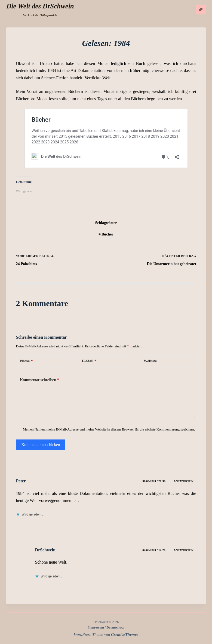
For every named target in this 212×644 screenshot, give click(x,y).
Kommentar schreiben (39, 380)
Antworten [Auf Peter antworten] (184, 481)
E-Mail (89, 361)
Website (150, 361)
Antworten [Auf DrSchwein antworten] (184, 550)
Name (26, 361)
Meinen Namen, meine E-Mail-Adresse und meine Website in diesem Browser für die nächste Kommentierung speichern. (109, 429)
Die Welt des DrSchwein (40, 6)
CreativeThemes (125, 634)
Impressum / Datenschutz (106, 627)
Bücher (106, 234)
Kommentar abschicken (41, 445)
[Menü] (201, 10)
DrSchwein (45, 550)
